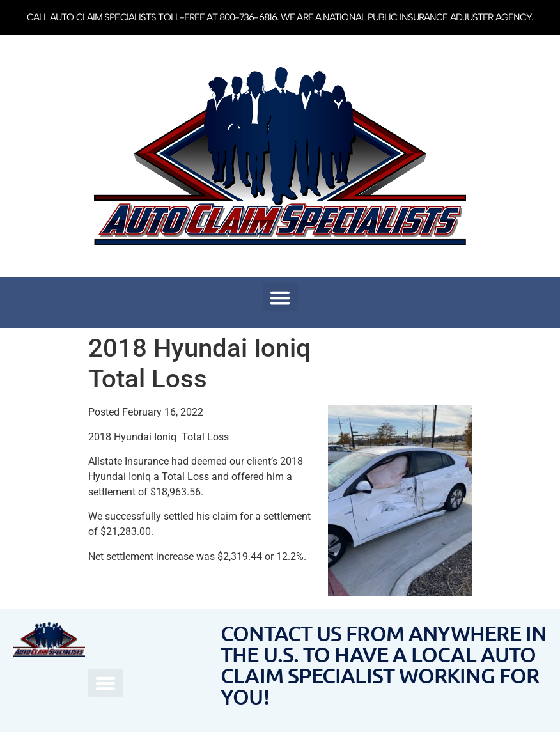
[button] (280, 297)
